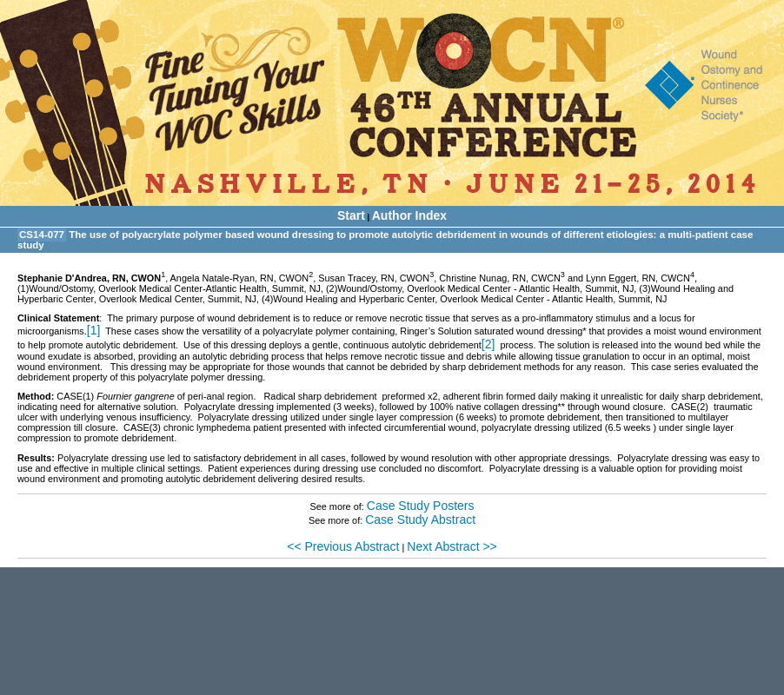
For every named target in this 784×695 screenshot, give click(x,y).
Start (351, 215)
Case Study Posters (421, 506)
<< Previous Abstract (343, 546)
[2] (488, 344)
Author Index (409, 215)
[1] (94, 330)
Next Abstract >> (452, 546)
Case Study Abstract (420, 520)
